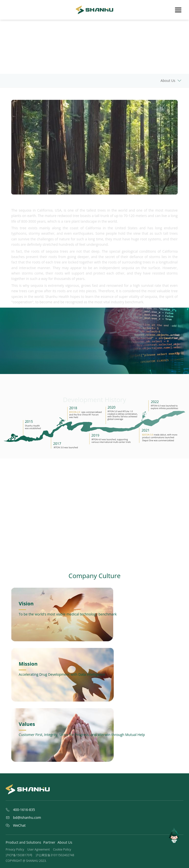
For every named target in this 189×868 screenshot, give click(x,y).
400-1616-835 (20, 810)
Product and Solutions (23, 842)
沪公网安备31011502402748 (55, 855)
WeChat (16, 825)
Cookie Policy (62, 849)
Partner (49, 842)
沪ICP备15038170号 (19, 855)
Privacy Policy (15, 849)
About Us (65, 842)
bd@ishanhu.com (23, 818)
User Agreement (39, 849)
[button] (91, 545)
